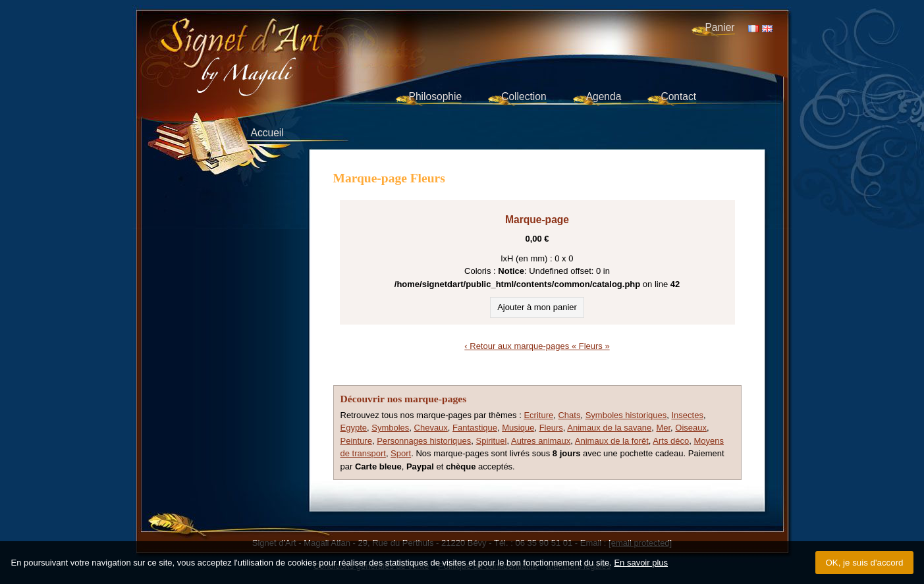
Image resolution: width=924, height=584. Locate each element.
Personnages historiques (424, 441)
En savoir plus (641, 563)
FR (753, 29)
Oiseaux (691, 428)
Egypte (354, 428)
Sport (401, 453)
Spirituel (491, 441)
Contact (678, 96)
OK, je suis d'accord (864, 563)
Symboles (390, 428)
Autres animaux (541, 441)
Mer (663, 428)
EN (767, 29)
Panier (720, 27)
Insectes (687, 415)
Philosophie (436, 96)
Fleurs (551, 428)
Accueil (267, 133)
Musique (518, 428)
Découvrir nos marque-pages (404, 399)
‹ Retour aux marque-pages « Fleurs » (537, 346)
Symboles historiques (626, 415)
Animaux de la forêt (612, 441)
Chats (569, 415)
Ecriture (538, 415)
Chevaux (431, 428)
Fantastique (475, 428)
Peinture (356, 441)
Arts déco (671, 441)
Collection (524, 96)
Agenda (604, 96)
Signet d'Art (285, 43)
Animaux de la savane (609, 428)
